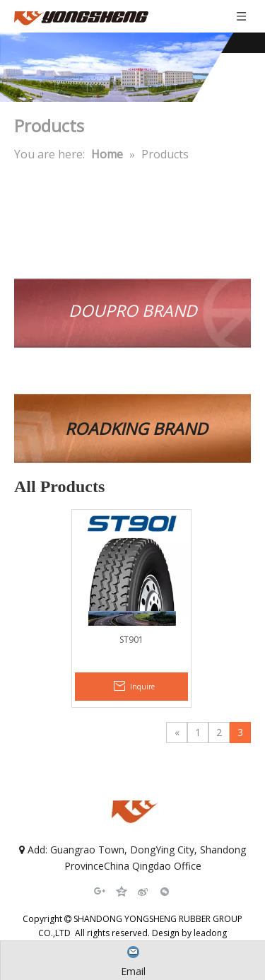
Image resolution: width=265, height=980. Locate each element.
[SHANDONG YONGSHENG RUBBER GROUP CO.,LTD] (132, 67)
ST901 (131, 640)
